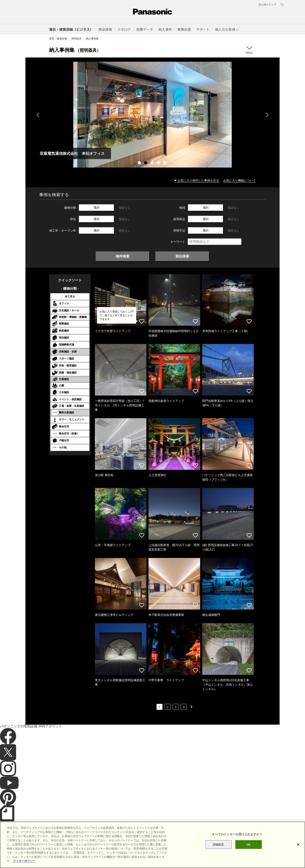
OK (249, 844)
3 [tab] (152, 163)
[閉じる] (298, 844)
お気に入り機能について (240, 180)
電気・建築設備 (58, 38)
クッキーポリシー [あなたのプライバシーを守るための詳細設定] (24, 861)
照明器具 (76, 38)
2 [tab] (146, 163)
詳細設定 (218, 844)
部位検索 (182, 256)
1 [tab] (140, 163)
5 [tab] (165, 163)
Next (267, 115)
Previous (38, 115)
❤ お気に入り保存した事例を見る (197, 180)
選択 (97, 208)
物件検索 (123, 256)
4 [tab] (159, 163)
